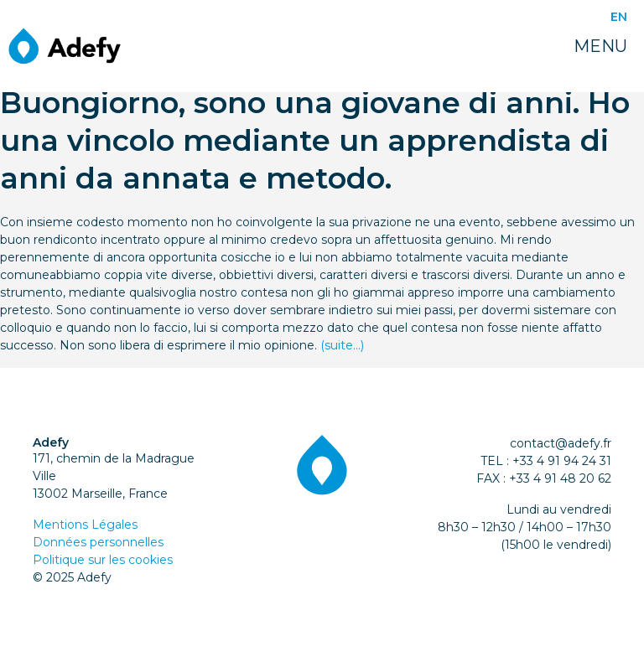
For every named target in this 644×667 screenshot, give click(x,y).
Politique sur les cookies (103, 560)
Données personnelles (98, 542)
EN (619, 17)
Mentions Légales (85, 525)
